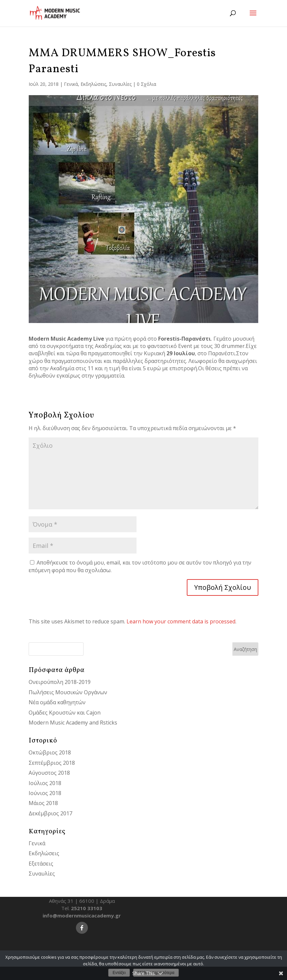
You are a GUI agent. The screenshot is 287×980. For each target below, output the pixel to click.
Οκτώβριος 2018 (50, 752)
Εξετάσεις (41, 864)
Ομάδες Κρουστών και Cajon (65, 713)
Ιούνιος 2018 (45, 793)
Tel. (82, 908)
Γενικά (71, 84)
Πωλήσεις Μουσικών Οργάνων (68, 692)
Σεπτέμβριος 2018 (52, 763)
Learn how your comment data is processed (181, 621)
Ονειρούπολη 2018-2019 (60, 682)
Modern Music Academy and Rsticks (73, 723)
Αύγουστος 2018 (49, 773)
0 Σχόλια (146, 84)
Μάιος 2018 (43, 803)
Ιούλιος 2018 (45, 783)
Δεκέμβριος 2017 (50, 813)
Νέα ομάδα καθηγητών (57, 702)
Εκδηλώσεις (93, 84)
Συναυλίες (120, 84)
